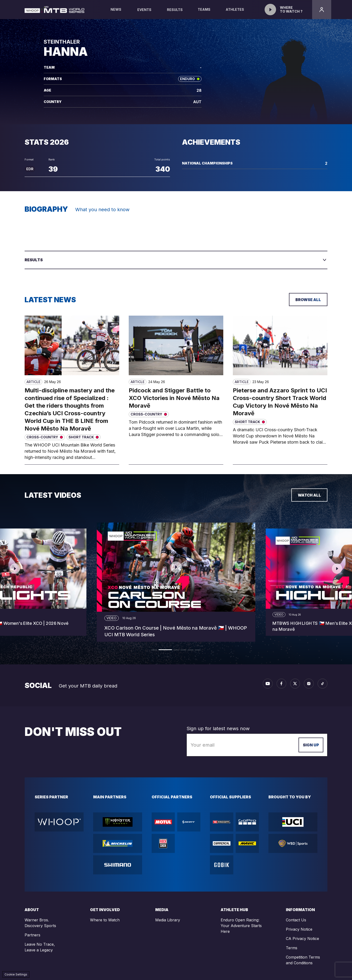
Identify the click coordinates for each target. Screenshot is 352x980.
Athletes (235, 13)
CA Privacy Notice (302, 939)
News (116, 13)
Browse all (308, 300)
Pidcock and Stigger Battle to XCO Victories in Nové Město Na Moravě (174, 398)
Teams (204, 13)
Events (144, 10)
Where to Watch (105, 920)
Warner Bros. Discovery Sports (40, 923)
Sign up (311, 745)
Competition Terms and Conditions (303, 960)
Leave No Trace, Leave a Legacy (40, 947)
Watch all (309, 495)
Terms (292, 948)
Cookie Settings (16, 974)
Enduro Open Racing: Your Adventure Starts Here (241, 926)
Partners (32, 935)
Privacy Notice (299, 929)
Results (175, 10)
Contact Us (296, 920)
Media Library (168, 920)
